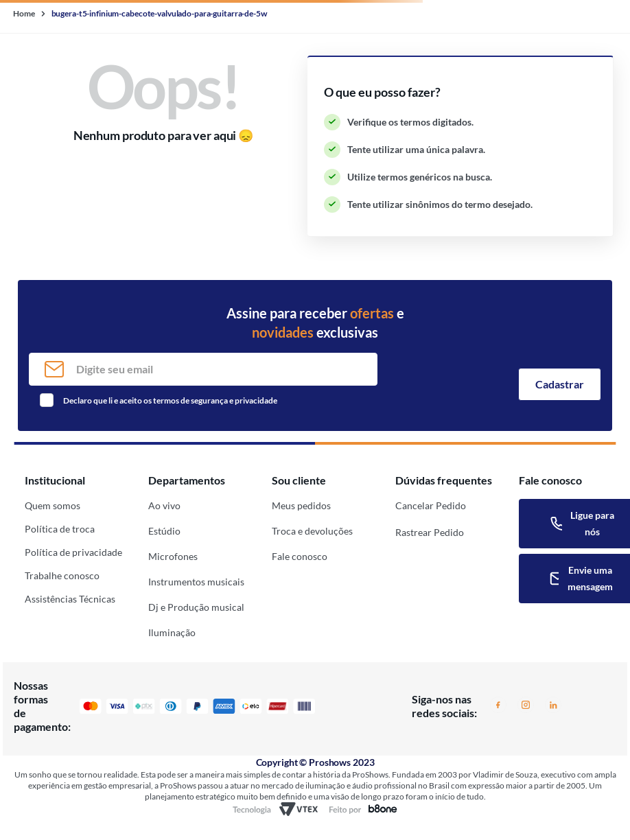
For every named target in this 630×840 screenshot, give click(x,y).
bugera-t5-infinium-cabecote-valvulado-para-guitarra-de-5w (159, 13)
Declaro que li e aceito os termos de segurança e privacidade (170, 400)
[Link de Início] (25, 14)
